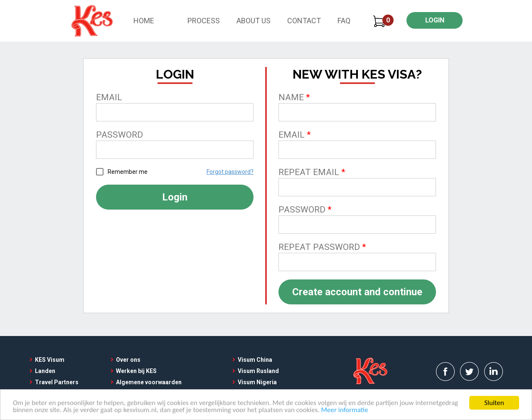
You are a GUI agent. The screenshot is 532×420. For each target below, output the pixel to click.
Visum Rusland (258, 371)
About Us (254, 21)
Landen (45, 371)
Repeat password (319, 247)
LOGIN (435, 20)
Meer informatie (345, 411)
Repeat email (309, 172)
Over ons (128, 360)
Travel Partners (57, 382)
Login (175, 197)
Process (204, 21)
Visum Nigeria (257, 382)
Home (144, 21)
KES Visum (50, 360)
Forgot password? (230, 172)
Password (119, 135)
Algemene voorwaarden (149, 382)
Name (291, 97)
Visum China (255, 360)
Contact (304, 21)
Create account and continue (357, 292)
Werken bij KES (136, 371)
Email (109, 97)
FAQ (344, 21)
